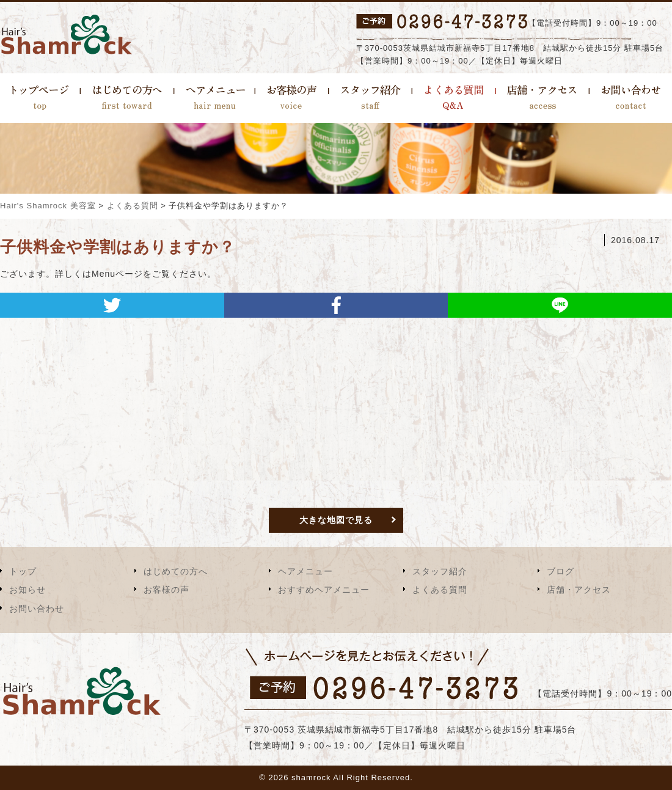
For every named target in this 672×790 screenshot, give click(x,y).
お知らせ (27, 590)
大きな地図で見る (336, 520)
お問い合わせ (37, 609)
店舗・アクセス (579, 590)
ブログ (561, 571)
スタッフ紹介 (440, 571)
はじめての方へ (176, 571)
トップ (23, 571)
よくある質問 (440, 590)
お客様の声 (166, 590)
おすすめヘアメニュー (324, 590)
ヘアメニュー (305, 571)
